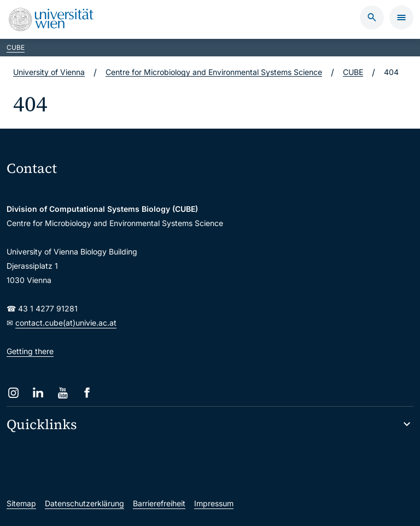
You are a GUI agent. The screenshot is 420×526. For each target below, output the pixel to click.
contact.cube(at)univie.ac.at (66, 323)
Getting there (30, 351)
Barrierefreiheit (159, 503)
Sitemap (21, 503)
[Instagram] (13, 393)
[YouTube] (63, 393)
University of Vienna (49, 72)
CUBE (16, 47)
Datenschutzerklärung (84, 503)
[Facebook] (87, 393)
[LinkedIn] (38, 393)
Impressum (214, 503)
